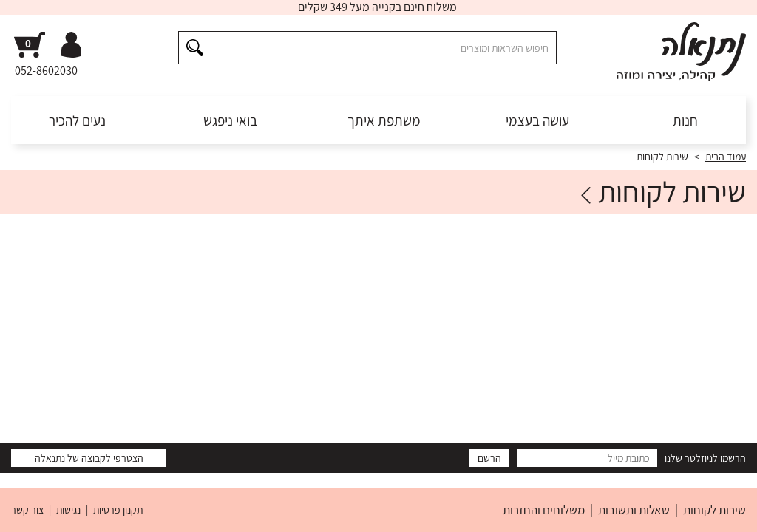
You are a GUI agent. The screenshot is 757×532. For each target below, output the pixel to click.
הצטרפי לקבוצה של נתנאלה (89, 458)
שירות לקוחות (714, 510)
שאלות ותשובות (634, 510)
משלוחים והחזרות (544, 510)
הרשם (489, 458)
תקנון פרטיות (118, 510)
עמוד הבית (726, 157)
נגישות (68, 510)
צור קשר (27, 510)
